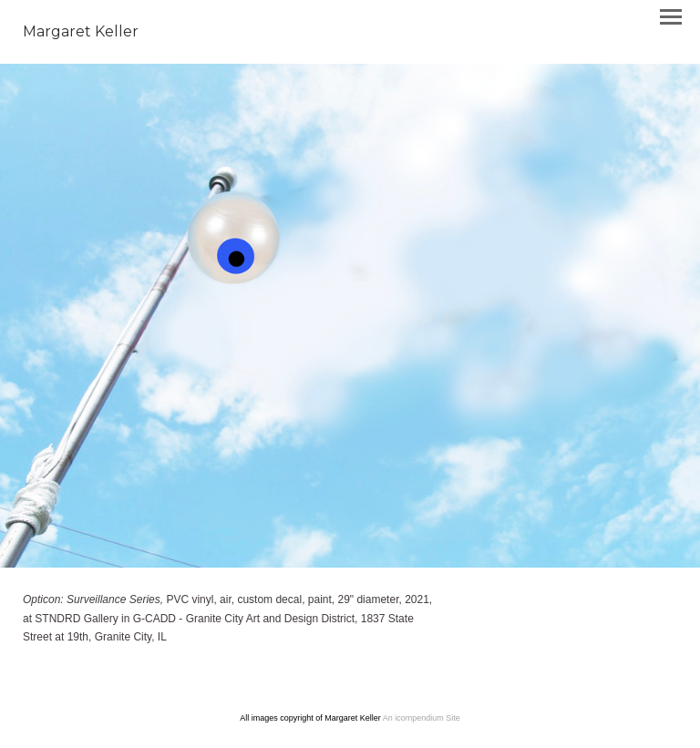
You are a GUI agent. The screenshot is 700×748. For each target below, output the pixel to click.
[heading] (81, 33)
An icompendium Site (422, 718)
